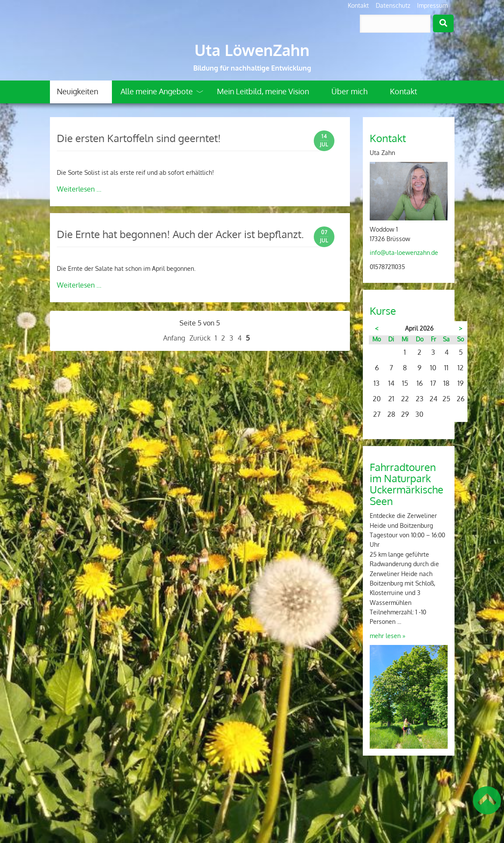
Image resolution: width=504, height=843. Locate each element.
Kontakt (358, 5)
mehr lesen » (388, 636)
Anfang (174, 338)
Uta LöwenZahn (252, 50)
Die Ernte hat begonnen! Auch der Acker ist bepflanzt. (180, 234)
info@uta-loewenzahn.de (404, 253)
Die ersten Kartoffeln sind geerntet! (139, 138)
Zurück (200, 338)
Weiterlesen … (79, 189)
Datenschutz (393, 5)
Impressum (432, 5)
